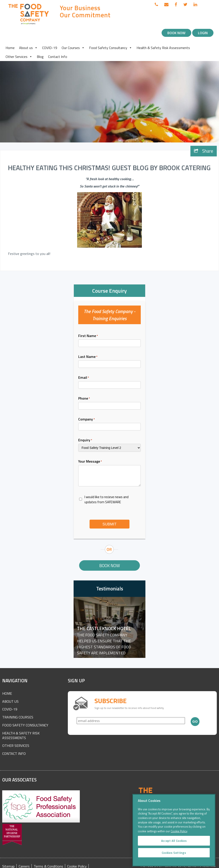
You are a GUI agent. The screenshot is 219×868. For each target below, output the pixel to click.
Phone (84, 398)
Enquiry (85, 440)
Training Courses (18, 717)
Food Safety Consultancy (111, 48)
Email (84, 377)
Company (87, 419)
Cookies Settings (174, 858)
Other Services (19, 57)
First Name (88, 336)
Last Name (88, 357)
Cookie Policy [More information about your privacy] (179, 836)
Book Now (176, 33)
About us (28, 48)
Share (204, 151)
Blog (40, 57)
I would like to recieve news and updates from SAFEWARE (107, 499)
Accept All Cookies (174, 846)
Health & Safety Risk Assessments (163, 48)
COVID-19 (50, 48)
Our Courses (73, 48)
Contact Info (58, 57)
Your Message (90, 461)
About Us (10, 701)
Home (10, 48)
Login (203, 33)
